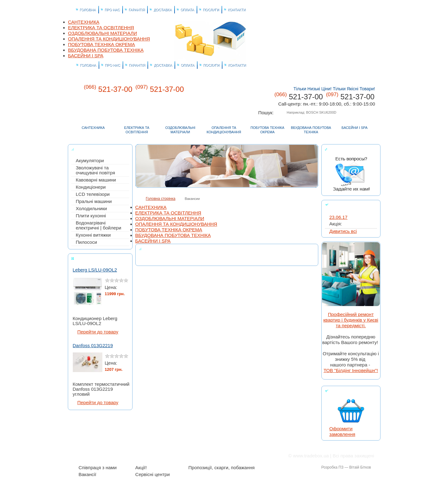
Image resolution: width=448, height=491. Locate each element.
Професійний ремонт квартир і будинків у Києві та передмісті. (351, 320)
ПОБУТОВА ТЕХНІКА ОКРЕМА (102, 44)
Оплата (180, 456)
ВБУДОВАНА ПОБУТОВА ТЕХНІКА (106, 50)
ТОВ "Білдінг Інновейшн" (350, 370)
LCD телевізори (93, 194)
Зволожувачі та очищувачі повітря (96, 170)
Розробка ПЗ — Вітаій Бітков (346, 467)
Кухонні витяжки (93, 235)
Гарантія (131, 456)
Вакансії (88, 474)
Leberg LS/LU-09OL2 (95, 270)
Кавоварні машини (96, 180)
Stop (71, 334)
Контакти (368, 26)
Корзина (356, 26)
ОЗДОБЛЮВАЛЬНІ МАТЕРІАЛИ (103, 33)
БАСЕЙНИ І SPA (86, 56)
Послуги (203, 456)
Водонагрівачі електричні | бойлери (99, 225)
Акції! (141, 468)
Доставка (156, 456)
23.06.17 (338, 217)
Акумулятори (90, 161)
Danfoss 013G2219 (93, 346)
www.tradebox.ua (311, 456)
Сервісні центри (153, 474)
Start (130, 334)
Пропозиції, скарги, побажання (222, 468)
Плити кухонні (91, 216)
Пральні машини (94, 201)
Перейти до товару (98, 332)
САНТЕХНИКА (84, 22)
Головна (345, 26)
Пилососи (86, 242)
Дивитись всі (343, 231)
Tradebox (305, 70)
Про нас (107, 456)
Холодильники (91, 209)
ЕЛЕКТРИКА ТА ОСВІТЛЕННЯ (101, 28)
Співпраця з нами (98, 468)
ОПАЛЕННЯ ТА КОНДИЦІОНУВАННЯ (109, 39)
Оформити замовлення (342, 431)
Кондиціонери (91, 187)
